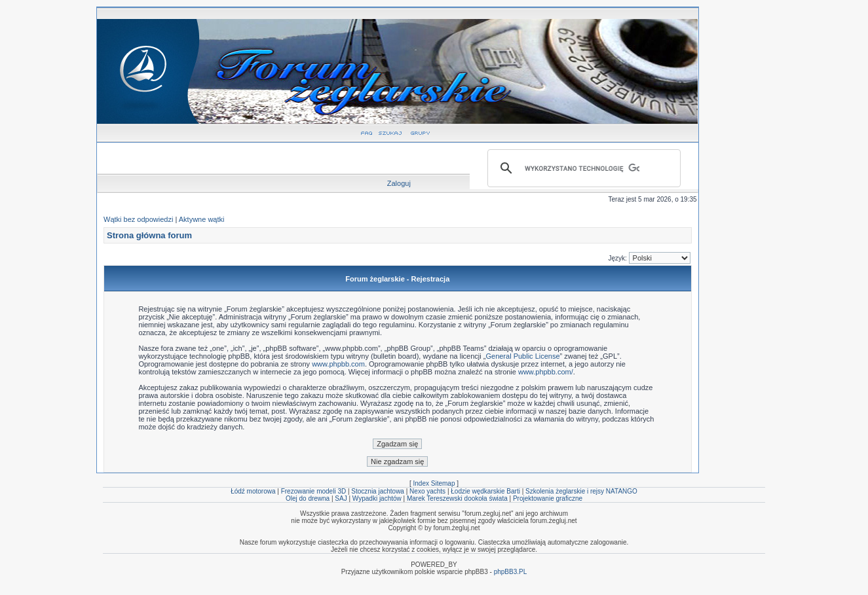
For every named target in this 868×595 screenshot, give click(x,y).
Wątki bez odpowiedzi (138, 219)
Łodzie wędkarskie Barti (485, 491)
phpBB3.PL (511, 572)
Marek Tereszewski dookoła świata (457, 498)
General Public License (522, 356)
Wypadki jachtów (377, 498)
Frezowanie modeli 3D (314, 491)
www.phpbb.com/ (546, 372)
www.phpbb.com (338, 364)
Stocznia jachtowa (378, 491)
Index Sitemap (434, 483)
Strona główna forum (149, 235)
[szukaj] (582, 168)
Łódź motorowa (253, 491)
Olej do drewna (308, 498)
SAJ (341, 498)
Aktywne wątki (202, 219)
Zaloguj (399, 183)
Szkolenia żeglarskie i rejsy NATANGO (581, 491)
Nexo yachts (427, 491)
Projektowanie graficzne (548, 498)
